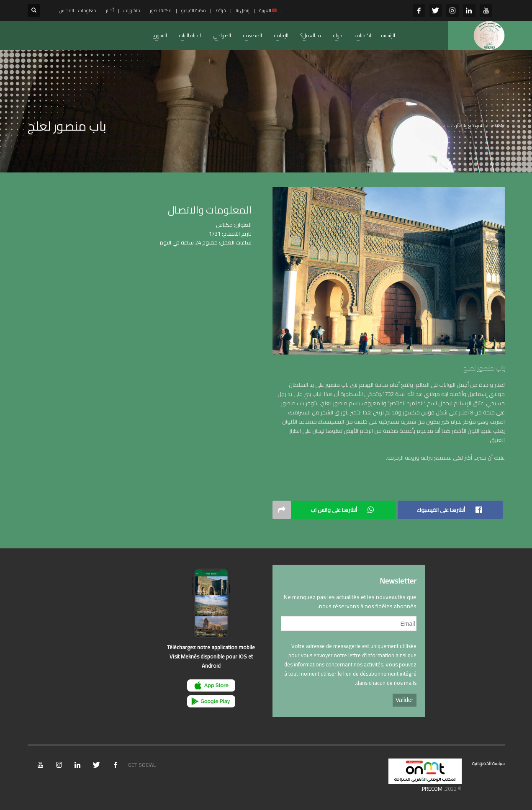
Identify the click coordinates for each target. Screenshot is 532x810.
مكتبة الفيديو (194, 10)
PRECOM (432, 789)
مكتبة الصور (161, 10)
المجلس (67, 10)
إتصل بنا (243, 10)
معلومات (87, 10)
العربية (268, 10)
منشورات (132, 10)
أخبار (110, 10)
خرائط (221, 10)
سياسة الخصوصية (488, 764)
